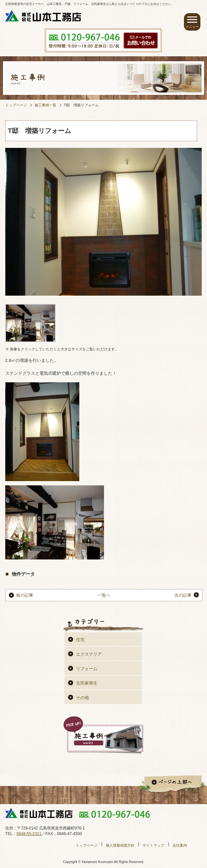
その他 (82, 698)
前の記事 (25, 595)
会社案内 (180, 845)
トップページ (16, 105)
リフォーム (87, 669)
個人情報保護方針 (120, 845)
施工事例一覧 (45, 105)
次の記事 (183, 595)
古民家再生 (87, 683)
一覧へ (104, 595)
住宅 (80, 640)
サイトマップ (153, 845)
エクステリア (89, 654)
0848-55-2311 (29, 834)
